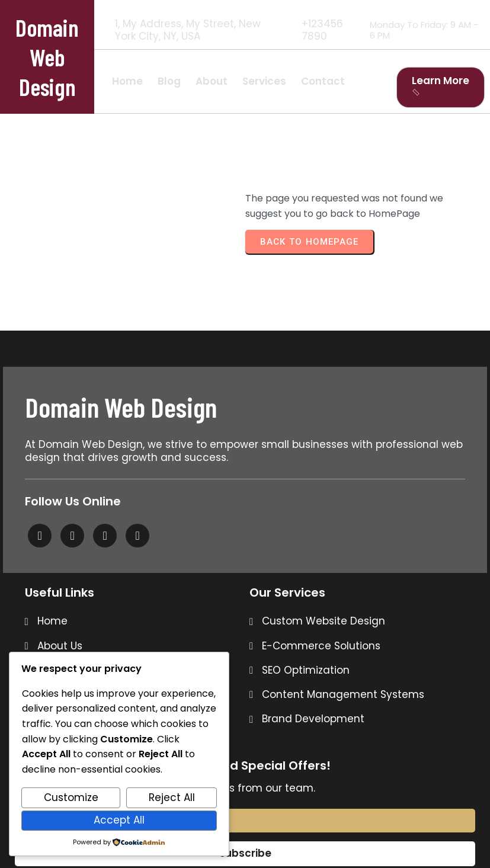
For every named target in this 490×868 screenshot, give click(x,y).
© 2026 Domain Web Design (245, 832)
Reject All (172, 797)
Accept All (119, 820)
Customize (71, 797)
